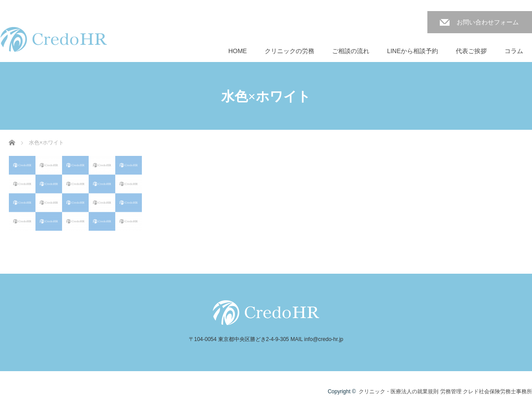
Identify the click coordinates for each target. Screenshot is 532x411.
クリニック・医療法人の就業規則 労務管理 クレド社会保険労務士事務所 (445, 392)
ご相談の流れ (351, 51)
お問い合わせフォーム (488, 22)
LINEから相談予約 (413, 51)
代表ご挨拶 (471, 51)
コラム (514, 51)
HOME (238, 51)
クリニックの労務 (289, 51)
